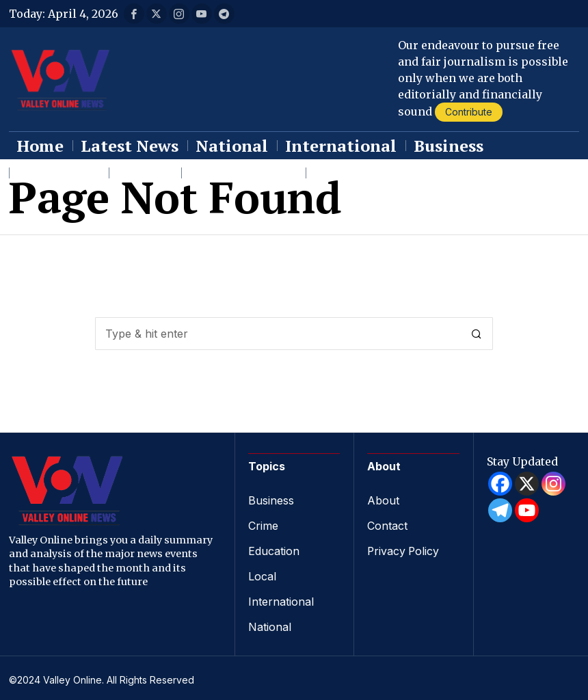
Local (262, 574)
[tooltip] (134, 14)
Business (271, 500)
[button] (477, 334)
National (270, 623)
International (281, 599)
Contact (387, 525)
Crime (263, 525)
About (383, 500)
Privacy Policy (404, 550)
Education (274, 550)
